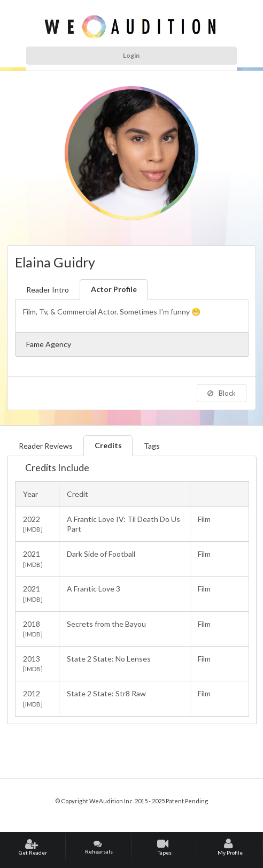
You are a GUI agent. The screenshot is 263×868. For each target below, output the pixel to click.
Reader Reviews (46, 446)
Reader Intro (48, 290)
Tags (152, 446)
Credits (108, 445)
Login (131, 55)
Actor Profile (114, 289)
